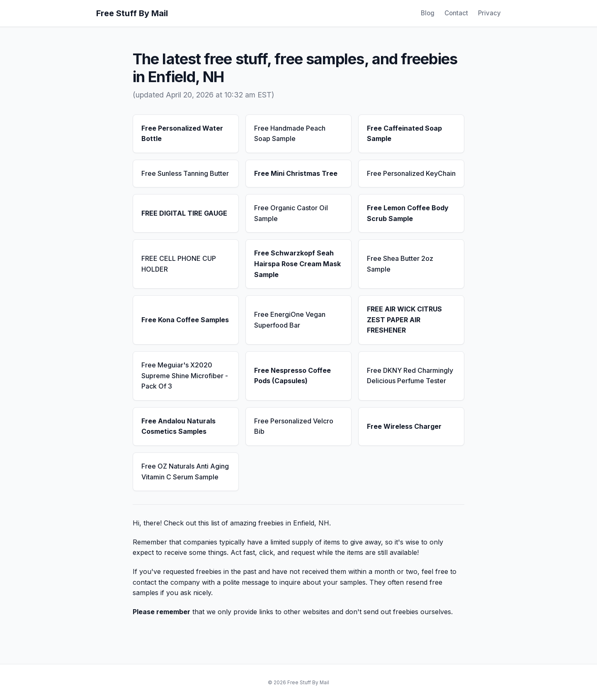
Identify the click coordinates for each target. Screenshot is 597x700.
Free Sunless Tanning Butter (185, 173)
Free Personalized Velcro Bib (294, 426)
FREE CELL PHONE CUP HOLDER (179, 264)
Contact (456, 13)
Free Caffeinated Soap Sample (404, 134)
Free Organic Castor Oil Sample (291, 213)
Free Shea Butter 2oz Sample (400, 264)
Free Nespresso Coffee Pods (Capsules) (292, 376)
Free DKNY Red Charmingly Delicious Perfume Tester (410, 376)
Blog (428, 13)
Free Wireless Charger (404, 426)
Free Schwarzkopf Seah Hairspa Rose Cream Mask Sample (297, 264)
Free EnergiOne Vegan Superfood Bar (290, 320)
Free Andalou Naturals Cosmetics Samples (178, 426)
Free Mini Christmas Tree (296, 173)
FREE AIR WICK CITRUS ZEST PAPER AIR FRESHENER (404, 320)
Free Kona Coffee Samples (185, 320)
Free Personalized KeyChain (411, 173)
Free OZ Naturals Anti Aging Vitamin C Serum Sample (185, 472)
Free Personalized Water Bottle (182, 134)
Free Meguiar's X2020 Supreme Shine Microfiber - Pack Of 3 (185, 376)
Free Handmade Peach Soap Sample (290, 134)
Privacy (489, 13)
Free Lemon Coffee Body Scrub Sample (408, 213)
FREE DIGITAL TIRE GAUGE (184, 213)
